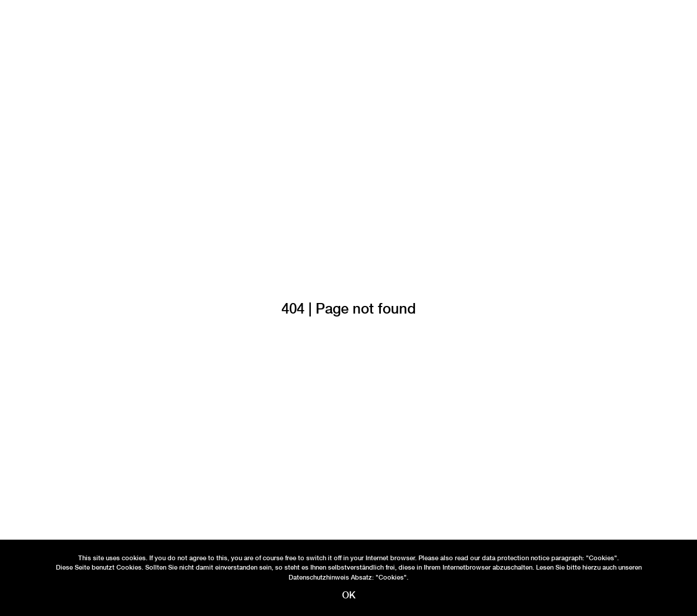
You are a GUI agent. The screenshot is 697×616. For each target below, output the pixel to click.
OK (349, 595)
